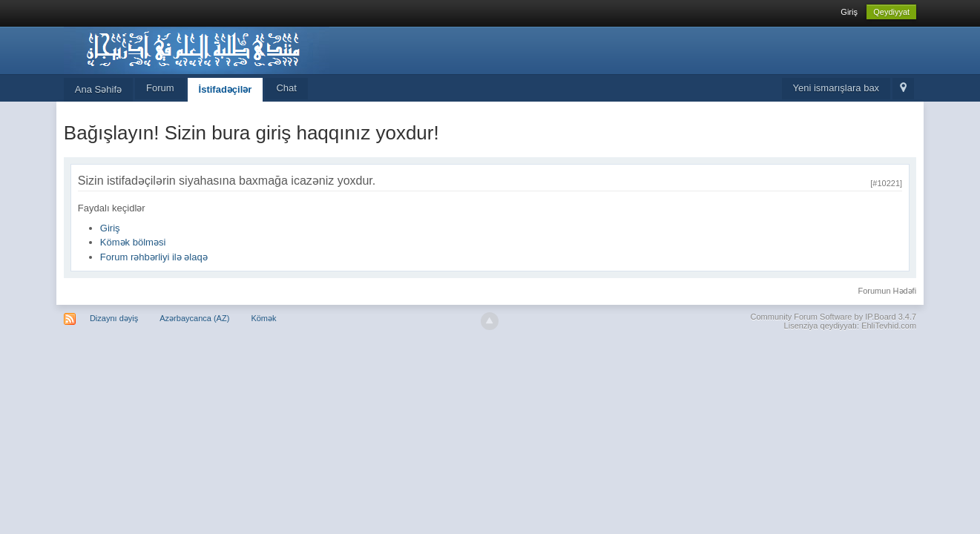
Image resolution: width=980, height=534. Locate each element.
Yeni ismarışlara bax (836, 88)
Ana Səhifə (98, 89)
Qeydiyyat (891, 12)
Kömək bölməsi (133, 242)
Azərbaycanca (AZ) (194, 318)
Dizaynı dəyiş (114, 318)
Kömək (263, 318)
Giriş (849, 12)
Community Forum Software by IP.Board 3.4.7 (834, 317)
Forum (160, 88)
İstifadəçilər (226, 89)
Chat (286, 88)
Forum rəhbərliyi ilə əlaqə (154, 257)
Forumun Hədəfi (887, 291)
